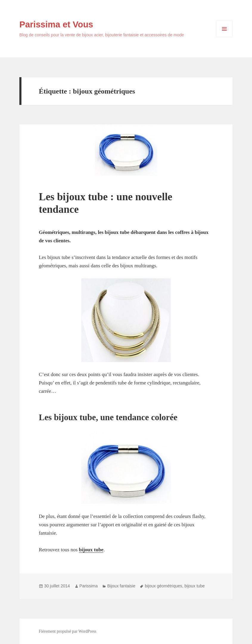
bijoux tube (195, 586)
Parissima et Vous (56, 24)
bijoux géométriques (163, 586)
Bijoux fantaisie (121, 586)
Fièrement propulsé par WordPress (67, 631)
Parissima (89, 586)
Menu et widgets (224, 37)
